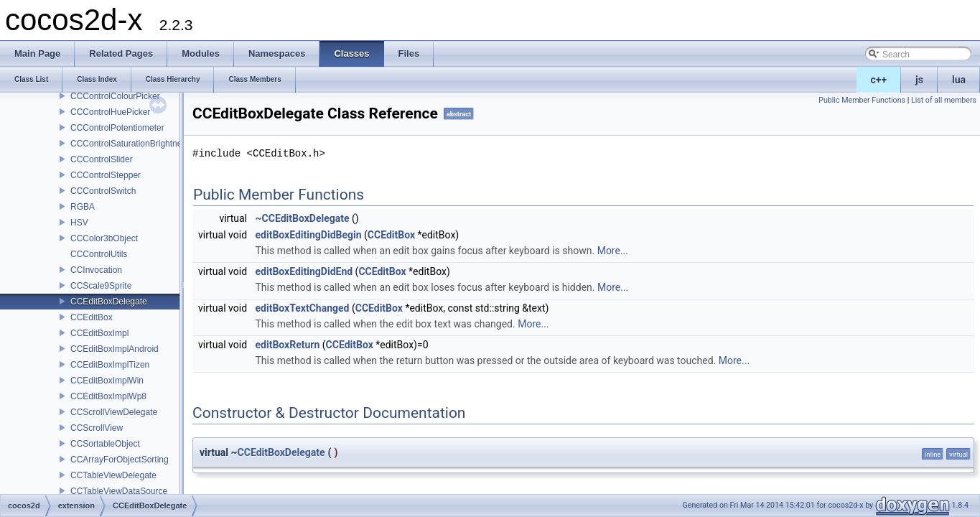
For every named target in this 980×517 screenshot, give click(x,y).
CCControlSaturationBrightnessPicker (143, 144)
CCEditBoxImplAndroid (115, 349)
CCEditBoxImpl (99, 333)
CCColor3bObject (104, 238)
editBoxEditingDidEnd (304, 271)
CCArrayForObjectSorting (120, 460)
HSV (79, 223)
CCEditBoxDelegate (109, 302)
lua (959, 80)
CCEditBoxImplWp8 (108, 396)
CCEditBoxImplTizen (110, 365)
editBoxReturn (288, 345)
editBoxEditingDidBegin (309, 235)
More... (613, 251)
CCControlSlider (102, 159)
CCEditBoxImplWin (107, 381)
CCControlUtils (99, 254)
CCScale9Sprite (101, 286)
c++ (879, 80)
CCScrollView (97, 428)
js (919, 80)
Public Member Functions (862, 100)
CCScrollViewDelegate (114, 412)
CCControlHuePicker (110, 112)
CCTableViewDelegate (113, 475)
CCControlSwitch (103, 191)
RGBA (83, 207)
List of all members (944, 100)
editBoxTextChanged (303, 308)
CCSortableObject (105, 444)
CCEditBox (92, 317)
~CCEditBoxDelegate (303, 218)
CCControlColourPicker (115, 96)
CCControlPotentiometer (117, 128)
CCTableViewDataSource (119, 491)
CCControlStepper (106, 175)
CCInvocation (96, 270)
